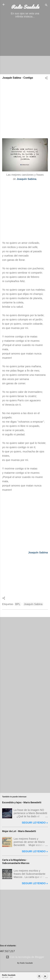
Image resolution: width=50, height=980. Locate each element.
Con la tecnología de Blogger (25, 957)
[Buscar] (46, 5)
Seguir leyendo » (35, 823)
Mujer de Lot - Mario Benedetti (19, 831)
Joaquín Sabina (33, 604)
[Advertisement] (25, 47)
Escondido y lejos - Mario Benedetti (22, 802)
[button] (46, 78)
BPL (18, 604)
